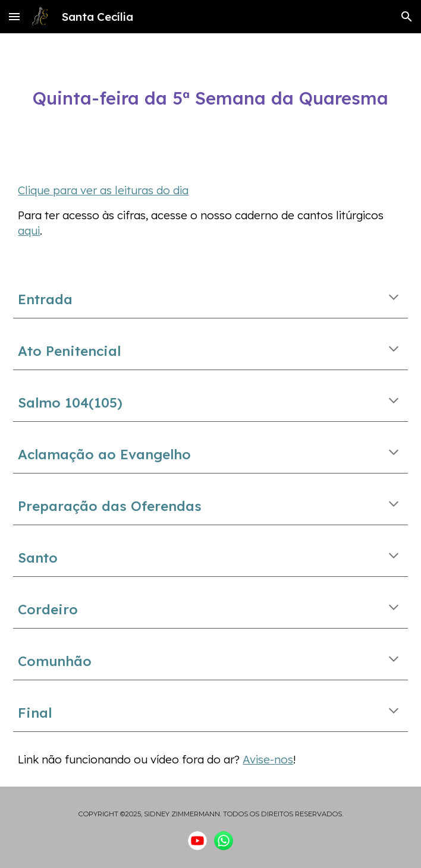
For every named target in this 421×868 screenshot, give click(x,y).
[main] (210, 99)
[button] (14, 16)
